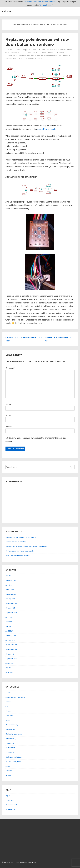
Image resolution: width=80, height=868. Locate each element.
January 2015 (10, 640)
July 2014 (9, 668)
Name (8, 404)
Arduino (53, 50)
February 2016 (11, 594)
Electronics (67, 50)
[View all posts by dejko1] (10, 50)
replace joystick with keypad (18, 56)
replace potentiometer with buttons (47, 56)
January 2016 (10, 599)
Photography (10, 743)
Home (8, 720)
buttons (36, 53)
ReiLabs (7, 11)
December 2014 (11, 645)
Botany (8, 702)
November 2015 (11, 603)
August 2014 (10, 663)
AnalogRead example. (47, 129)
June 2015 (9, 622)
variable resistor (35, 58)
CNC (59, 50)
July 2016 (9, 585)
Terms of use (45, 5)
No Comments (13, 53)
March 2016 (10, 590)
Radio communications (14, 757)
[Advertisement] (40, 502)
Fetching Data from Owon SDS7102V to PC (21, 537)
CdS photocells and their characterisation (20, 551)
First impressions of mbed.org (16, 542)
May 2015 (9, 626)
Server (8, 766)
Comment (10, 368)
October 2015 (10, 608)
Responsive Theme (30, 862)
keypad (51, 53)
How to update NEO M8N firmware (18, 556)
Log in (8, 796)
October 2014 (10, 654)
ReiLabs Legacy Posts (13, 762)
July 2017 (9, 576)
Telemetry (9, 775)
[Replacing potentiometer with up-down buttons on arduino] (32, 50)
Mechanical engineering (14, 734)
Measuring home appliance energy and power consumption (26, 546)
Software (9, 771)
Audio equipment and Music (15, 697)
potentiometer (61, 53)
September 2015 (11, 613)
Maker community (12, 725)
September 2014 (11, 659)
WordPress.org (11, 809)
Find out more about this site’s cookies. (41, 2)
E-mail (8, 416)
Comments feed (11, 805)
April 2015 (9, 631)
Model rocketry (11, 739)
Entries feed (10, 800)
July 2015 (9, 617)
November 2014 (11, 649)
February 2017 (11, 580)
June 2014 (9, 672)
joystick (44, 53)
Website (9, 427)
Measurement (10, 729)
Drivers (8, 711)
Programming (10, 752)
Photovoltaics (10, 748)
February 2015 (11, 636)
